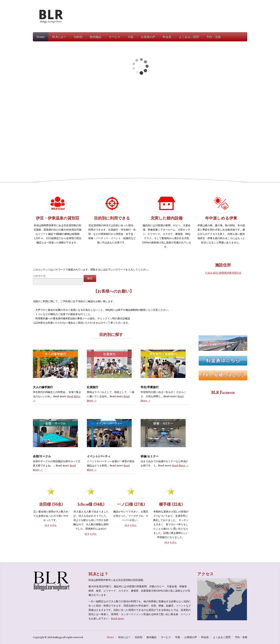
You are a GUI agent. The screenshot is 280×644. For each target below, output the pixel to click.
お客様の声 (148, 37)
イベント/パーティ (99, 456)
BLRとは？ (59, 37)
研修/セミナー (150, 456)
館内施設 (96, 37)
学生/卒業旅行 (150, 387)
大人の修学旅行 (43, 387)
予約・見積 (214, 37)
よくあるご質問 (189, 37)
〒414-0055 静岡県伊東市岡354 (223, 273)
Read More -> (180, 466)
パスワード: (58, 280)
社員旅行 (93, 387)
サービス (115, 37)
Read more (118, 619)
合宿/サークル (42, 456)
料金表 (167, 37)
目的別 (78, 37)
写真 (131, 37)
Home (41, 37)
